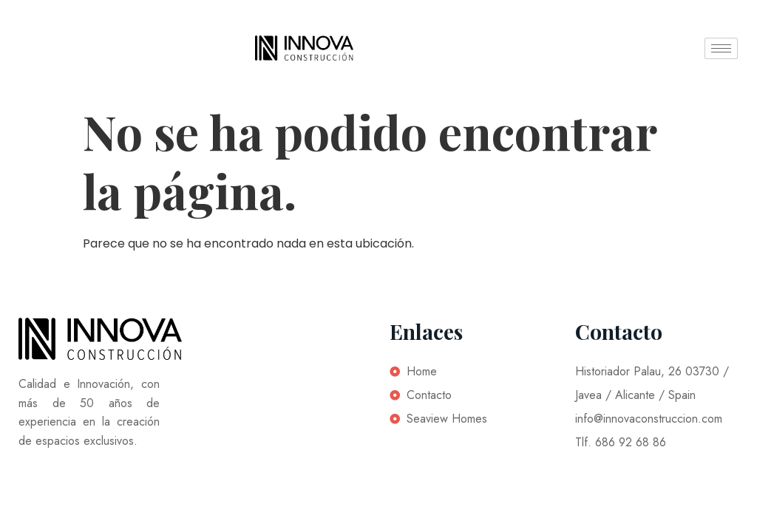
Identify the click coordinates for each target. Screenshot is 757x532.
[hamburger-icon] (721, 48)
